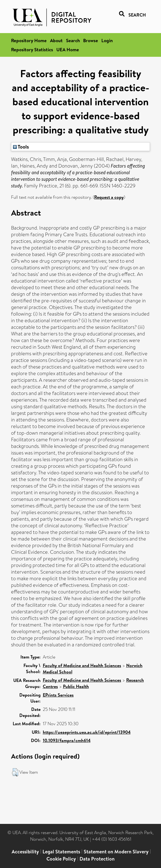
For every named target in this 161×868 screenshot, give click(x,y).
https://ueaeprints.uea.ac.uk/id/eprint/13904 (87, 732)
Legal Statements (61, 852)
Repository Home (29, 40)
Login (107, 40)
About (56, 40)
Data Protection (97, 859)
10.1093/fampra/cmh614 (67, 740)
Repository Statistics (32, 49)
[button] (15, 772)
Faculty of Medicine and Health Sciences (82, 665)
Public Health (76, 686)
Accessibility (25, 852)
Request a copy (109, 197)
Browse (91, 40)
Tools (21, 147)
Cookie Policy (61, 859)
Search (73, 40)
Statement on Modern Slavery (116, 852)
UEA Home (68, 49)
